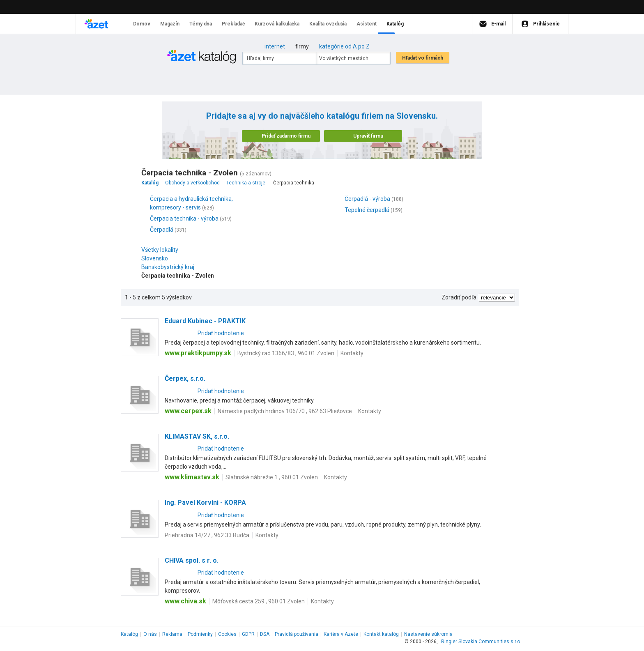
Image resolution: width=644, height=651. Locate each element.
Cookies (227, 634)
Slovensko (157, 258)
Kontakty (352, 353)
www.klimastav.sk (192, 477)
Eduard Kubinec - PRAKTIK (205, 321)
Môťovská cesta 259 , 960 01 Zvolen (259, 601)
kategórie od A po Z (344, 46)
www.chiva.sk (185, 601)
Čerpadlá (162, 230)
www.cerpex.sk (188, 411)
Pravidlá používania (297, 634)
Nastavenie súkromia (428, 634)
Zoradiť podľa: (460, 297)
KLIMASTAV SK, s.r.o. (197, 436)
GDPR (248, 634)
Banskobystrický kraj (170, 267)
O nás (150, 634)
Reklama (172, 634)
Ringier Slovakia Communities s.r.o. (481, 642)
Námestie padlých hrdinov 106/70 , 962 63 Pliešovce (285, 411)
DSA (265, 634)
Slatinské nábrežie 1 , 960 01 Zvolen (272, 477)
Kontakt (381, 634)
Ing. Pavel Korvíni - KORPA (205, 503)
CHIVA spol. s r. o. (192, 560)
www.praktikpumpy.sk (198, 353)
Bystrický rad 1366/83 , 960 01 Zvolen (286, 353)
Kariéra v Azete (341, 634)
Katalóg (129, 634)
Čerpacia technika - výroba (184, 219)
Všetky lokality (160, 250)
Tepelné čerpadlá (367, 210)
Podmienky (200, 634)
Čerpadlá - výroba (367, 199)
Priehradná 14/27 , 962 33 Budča (207, 535)
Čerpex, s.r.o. (185, 378)
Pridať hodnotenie (221, 333)
